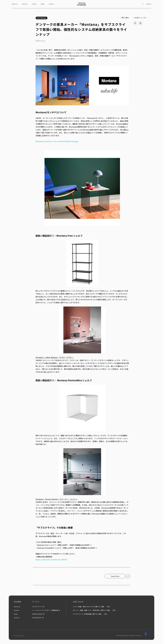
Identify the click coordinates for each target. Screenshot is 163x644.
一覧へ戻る (125, 18)
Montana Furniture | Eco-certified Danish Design (57, 141)
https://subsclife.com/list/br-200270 (51, 560)
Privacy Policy (19, 636)
